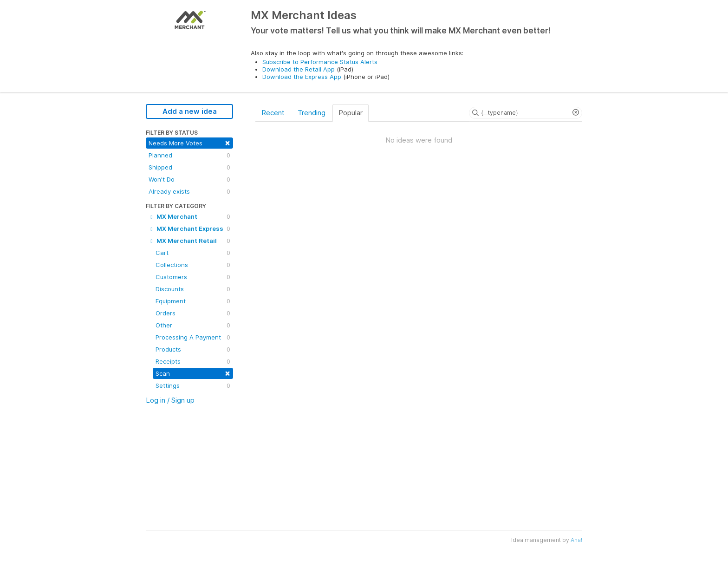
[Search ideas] (526, 113)
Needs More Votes (189, 142)
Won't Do (189, 179)
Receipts (193, 361)
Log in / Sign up (170, 400)
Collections (193, 265)
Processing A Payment (193, 337)
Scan (193, 373)
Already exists (189, 191)
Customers (193, 277)
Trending (312, 113)
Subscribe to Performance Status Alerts (320, 62)
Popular (351, 113)
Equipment (193, 301)
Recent (273, 113)
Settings (193, 385)
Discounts (193, 289)
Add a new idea (190, 111)
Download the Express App (302, 77)
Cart (193, 253)
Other (193, 325)
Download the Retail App (299, 69)
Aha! (576, 540)
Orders (193, 313)
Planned (189, 155)
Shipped (189, 167)
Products (193, 349)
